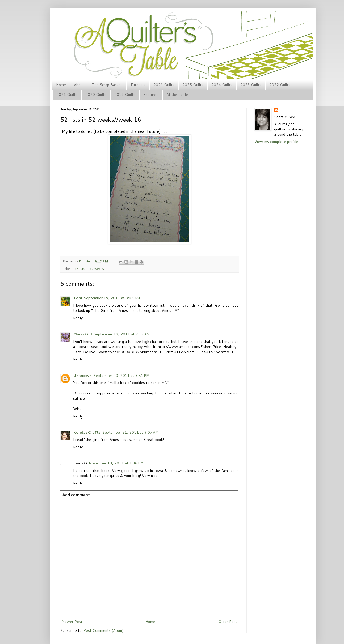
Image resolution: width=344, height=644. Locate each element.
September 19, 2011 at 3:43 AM (112, 298)
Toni (78, 298)
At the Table (177, 95)
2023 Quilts (251, 85)
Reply (78, 318)
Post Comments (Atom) (103, 630)
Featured (151, 95)
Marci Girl (83, 334)
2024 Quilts (222, 85)
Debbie (85, 261)
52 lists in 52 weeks (89, 268)
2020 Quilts (96, 95)
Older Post (228, 622)
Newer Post (72, 622)
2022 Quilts (280, 85)
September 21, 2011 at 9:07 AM (130, 432)
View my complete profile (276, 142)
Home (61, 85)
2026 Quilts (164, 85)
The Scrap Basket (107, 85)
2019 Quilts (125, 95)
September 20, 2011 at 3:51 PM (121, 376)
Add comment (76, 495)
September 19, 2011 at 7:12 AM (122, 334)
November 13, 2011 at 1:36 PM (116, 463)
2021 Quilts (67, 95)
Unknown (82, 376)
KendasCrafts (87, 432)
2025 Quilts (193, 85)
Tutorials (138, 85)
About (79, 85)
